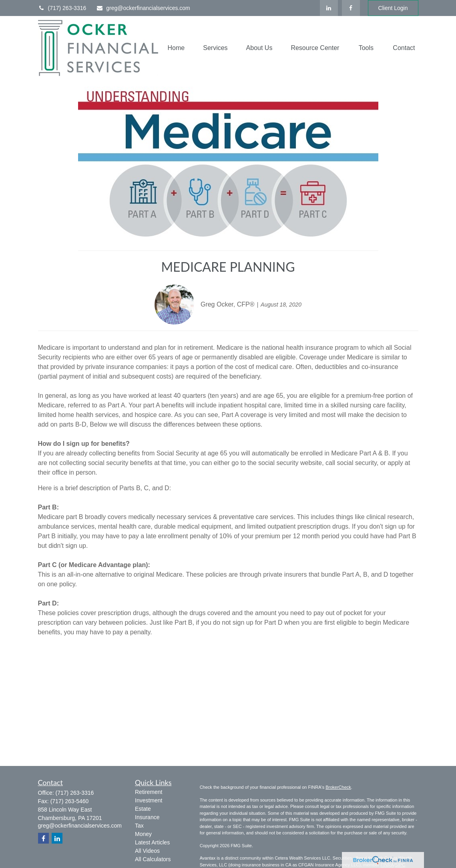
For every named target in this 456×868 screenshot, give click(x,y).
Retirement (149, 792)
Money (143, 834)
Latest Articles (152, 842)
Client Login (393, 8)
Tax (139, 826)
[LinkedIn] (329, 8)
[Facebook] (351, 8)
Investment (149, 800)
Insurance (147, 817)
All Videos (147, 851)
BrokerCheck (338, 787)
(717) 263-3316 (62, 8)
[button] (176, 48)
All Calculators (153, 859)
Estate (143, 809)
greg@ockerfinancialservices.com (143, 8)
